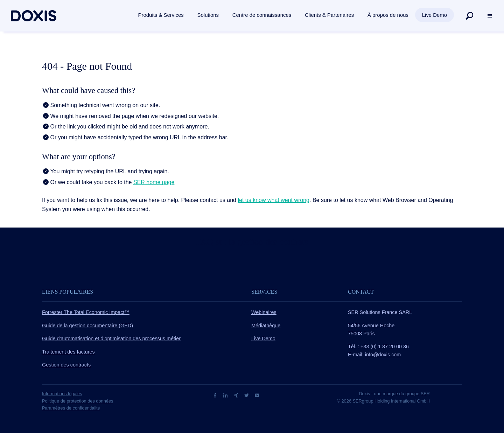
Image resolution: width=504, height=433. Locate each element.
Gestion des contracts (66, 365)
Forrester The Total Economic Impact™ (86, 312)
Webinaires (264, 312)
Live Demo (263, 338)
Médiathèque (266, 326)
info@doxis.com (383, 355)
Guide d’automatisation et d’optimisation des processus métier (111, 338)
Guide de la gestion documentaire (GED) (87, 326)
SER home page (154, 182)
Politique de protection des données (78, 401)
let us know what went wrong (274, 200)
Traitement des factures (68, 352)
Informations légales (62, 394)
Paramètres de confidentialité (71, 408)
